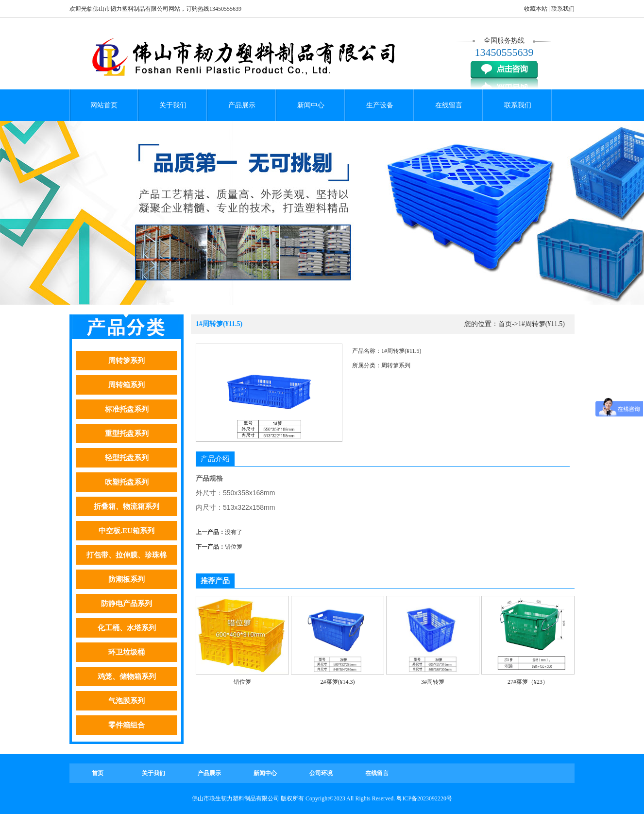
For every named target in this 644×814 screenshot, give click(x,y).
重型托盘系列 (127, 433)
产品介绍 (215, 459)
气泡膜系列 (127, 701)
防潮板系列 (127, 579)
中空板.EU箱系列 (127, 531)
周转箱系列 (127, 385)
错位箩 (234, 547)
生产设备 (380, 105)
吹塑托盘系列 (127, 482)
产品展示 (242, 105)
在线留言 (449, 105)
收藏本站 (536, 9)
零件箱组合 (127, 725)
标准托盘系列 (127, 409)
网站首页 (104, 105)
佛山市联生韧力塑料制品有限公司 (236, 798)
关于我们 (173, 105)
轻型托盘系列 (127, 458)
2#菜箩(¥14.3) (338, 682)
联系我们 (563, 9)
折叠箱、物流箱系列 (127, 506)
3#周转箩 (433, 682)
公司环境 (321, 773)
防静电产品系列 (127, 604)
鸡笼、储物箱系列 (127, 676)
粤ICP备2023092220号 (424, 798)
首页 (505, 324)
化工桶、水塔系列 (127, 628)
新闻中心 (311, 105)
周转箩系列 (127, 361)
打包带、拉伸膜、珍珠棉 (127, 555)
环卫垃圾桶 (127, 652)
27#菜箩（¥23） (528, 682)
